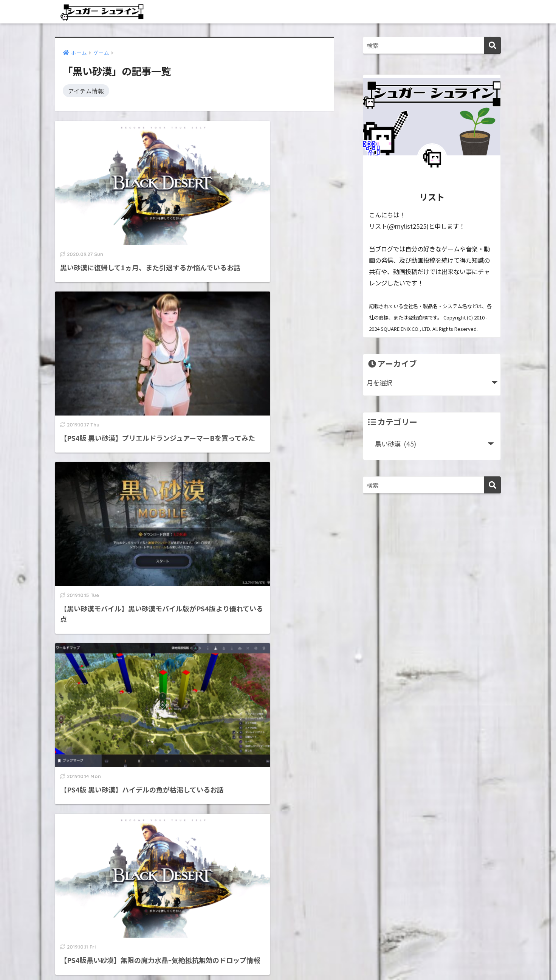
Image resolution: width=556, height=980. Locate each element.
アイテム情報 (86, 91)
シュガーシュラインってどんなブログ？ (114, 896)
